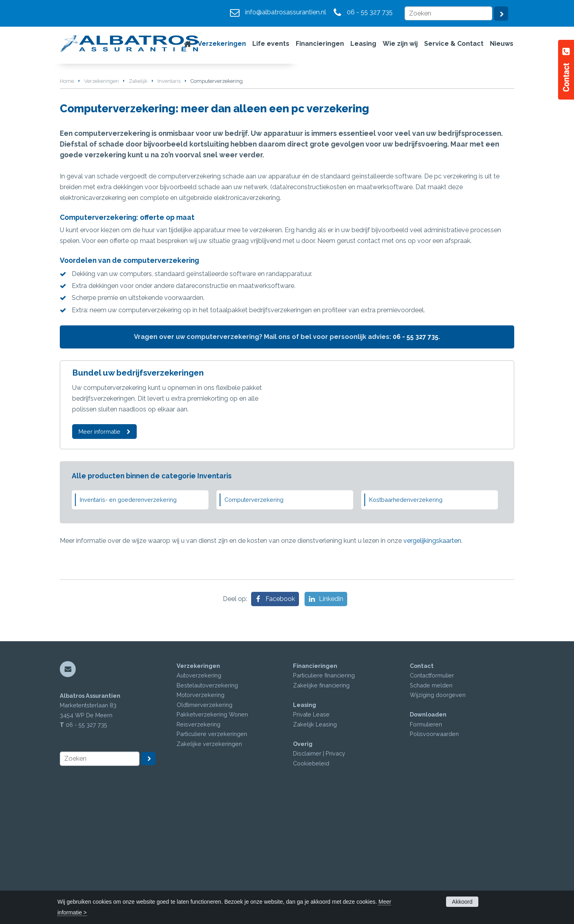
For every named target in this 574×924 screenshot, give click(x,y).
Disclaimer (307, 877)
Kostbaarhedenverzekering (406, 624)
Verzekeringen (101, 202)
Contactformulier (432, 799)
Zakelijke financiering (321, 809)
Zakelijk (138, 202)
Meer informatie (99, 553)
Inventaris (169, 202)
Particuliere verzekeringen (212, 858)
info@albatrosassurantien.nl (286, 12)
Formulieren (426, 848)
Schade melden (431, 809)
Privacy (335, 877)
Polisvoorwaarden (434, 858)
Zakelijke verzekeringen (209, 868)
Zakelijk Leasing (315, 848)
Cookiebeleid (311, 887)
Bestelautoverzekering (207, 809)
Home (67, 202)
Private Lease (311, 838)
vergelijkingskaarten (432, 664)
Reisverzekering (199, 848)
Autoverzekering (199, 799)
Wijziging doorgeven (438, 819)
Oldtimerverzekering (204, 829)
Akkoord (462, 902)
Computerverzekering (254, 624)
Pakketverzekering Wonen (212, 838)
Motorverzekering (201, 819)
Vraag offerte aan (97, 160)
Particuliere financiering (324, 799)
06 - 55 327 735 (370, 12)
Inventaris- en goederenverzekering (128, 624)
